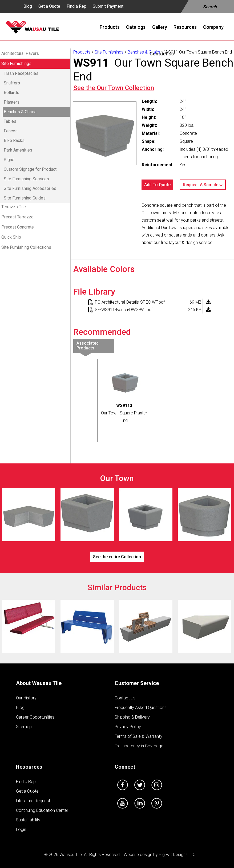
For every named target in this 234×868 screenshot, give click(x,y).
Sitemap (24, 727)
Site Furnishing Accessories (30, 188)
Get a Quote (49, 6)
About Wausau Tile (39, 683)
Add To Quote (157, 185)
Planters (12, 102)
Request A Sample (203, 185)
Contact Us (125, 698)
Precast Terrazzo (17, 217)
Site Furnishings (16, 64)
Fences (11, 131)
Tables (10, 121)
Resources (29, 767)
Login (21, 830)
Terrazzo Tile (14, 207)
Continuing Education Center (42, 810)
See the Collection (114, 88)
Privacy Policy (128, 727)
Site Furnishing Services (26, 179)
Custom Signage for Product (30, 169)
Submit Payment (108, 6)
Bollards (11, 93)
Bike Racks (14, 140)
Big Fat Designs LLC (177, 855)
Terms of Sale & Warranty (138, 736)
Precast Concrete (18, 227)
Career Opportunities (35, 717)
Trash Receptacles (21, 73)
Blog (28, 6)
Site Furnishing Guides (25, 198)
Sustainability (28, 820)
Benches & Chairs (20, 112)
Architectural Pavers (20, 53)
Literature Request (33, 801)
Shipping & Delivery (132, 717)
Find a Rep (76, 6)
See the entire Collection (117, 557)
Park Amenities (18, 150)
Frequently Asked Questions (141, 708)
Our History (26, 698)
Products (82, 52)
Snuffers (12, 83)
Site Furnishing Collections (26, 247)
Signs (9, 160)
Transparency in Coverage (139, 746)
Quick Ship (11, 237)
